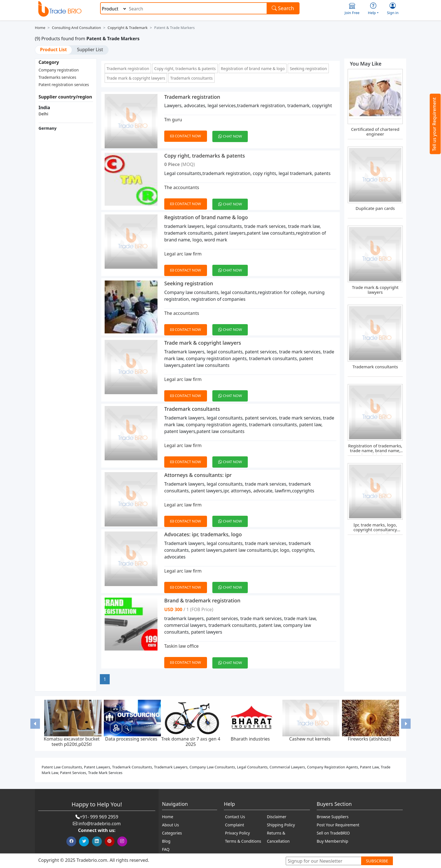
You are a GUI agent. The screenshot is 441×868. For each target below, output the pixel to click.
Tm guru (173, 120)
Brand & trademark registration (202, 600)
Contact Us (235, 817)
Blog (166, 841)
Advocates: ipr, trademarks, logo (203, 534)
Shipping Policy (281, 825)
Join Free (352, 9)
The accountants (182, 187)
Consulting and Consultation (76, 28)
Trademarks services (57, 77)
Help (373, 9)
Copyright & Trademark (127, 28)
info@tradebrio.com (100, 824)
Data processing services (131, 739)
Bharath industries (250, 739)
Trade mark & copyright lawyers (136, 78)
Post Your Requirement (338, 825)
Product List (53, 50)
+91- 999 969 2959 (99, 817)
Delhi (43, 114)
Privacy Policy (237, 833)
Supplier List (90, 50)
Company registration (59, 70)
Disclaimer (277, 817)
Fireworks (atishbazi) (369, 739)
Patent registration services (64, 85)
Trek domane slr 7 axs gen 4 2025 (191, 742)
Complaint (235, 825)
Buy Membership (332, 841)
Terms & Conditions (243, 841)
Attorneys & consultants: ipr (198, 475)
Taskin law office (181, 646)
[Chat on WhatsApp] (232, 133)
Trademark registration (128, 69)
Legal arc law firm (183, 254)
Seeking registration (308, 69)
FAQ (166, 849)
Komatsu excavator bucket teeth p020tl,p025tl (72, 742)
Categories (172, 833)
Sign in (393, 9)
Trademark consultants (191, 78)
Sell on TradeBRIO (333, 833)
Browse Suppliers (333, 817)
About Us (170, 825)
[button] (35, 724)
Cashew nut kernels (310, 739)
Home (40, 28)
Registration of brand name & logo (253, 69)
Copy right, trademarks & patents (185, 69)
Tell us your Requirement (434, 124)
